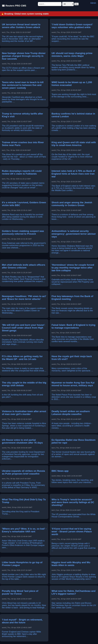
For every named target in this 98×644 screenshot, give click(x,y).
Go (76, 4)
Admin (93, 3)
